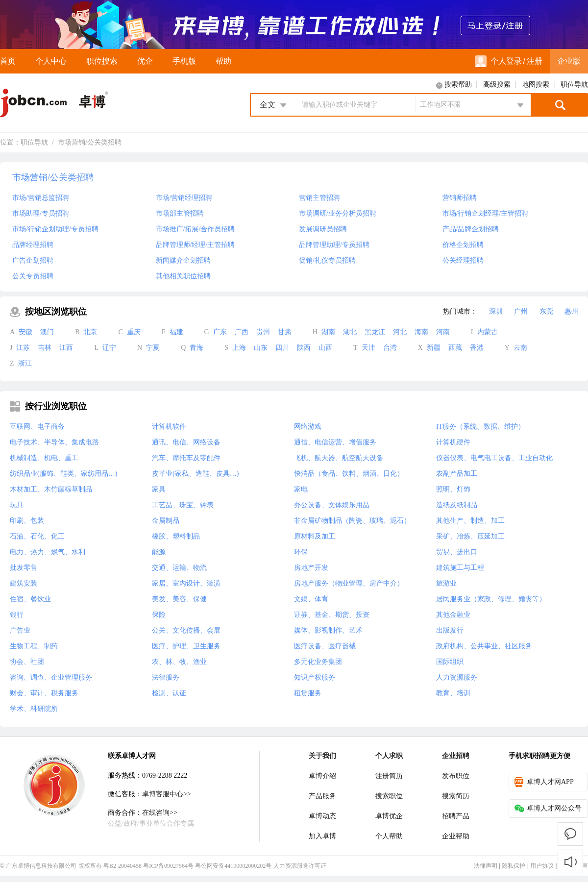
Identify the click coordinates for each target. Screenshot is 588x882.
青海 (196, 348)
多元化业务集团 (318, 662)
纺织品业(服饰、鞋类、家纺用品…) (63, 474)
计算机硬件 (453, 442)
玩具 (17, 505)
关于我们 (322, 756)
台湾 (390, 348)
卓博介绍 (322, 776)
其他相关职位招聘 (183, 276)
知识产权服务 (315, 677)
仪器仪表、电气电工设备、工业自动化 (494, 458)
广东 (220, 332)
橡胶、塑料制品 (176, 536)
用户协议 (542, 866)
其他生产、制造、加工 (470, 521)
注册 (535, 61)
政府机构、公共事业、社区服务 (484, 646)
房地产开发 (311, 568)
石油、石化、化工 (37, 536)
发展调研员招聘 (323, 229)
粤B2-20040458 (122, 866)
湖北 (350, 332)
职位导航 (574, 85)
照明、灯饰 (453, 489)
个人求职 (389, 756)
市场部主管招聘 (180, 213)
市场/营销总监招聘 (41, 198)
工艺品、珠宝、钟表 (183, 505)
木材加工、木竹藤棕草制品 (51, 489)
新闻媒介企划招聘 (183, 260)
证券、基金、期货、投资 (332, 615)
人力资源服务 (457, 677)
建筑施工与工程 (460, 568)
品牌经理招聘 (33, 245)
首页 (8, 61)
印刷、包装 (27, 521)
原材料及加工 (315, 536)
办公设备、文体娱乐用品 (332, 505)
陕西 (304, 348)
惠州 (571, 311)
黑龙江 (375, 332)
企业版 (569, 61)
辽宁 (109, 348)
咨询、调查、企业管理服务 (51, 677)
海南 (421, 332)
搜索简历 (456, 796)
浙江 (25, 363)
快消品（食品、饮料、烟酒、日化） (349, 474)
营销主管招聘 (319, 198)
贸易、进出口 (457, 552)
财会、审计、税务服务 (44, 693)
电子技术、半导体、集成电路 (54, 442)
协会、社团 (27, 662)
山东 (261, 348)
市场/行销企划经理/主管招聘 (486, 213)
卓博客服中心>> (167, 794)
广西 (242, 332)
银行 (17, 615)
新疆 (434, 348)
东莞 (546, 311)
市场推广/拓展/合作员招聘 (196, 229)
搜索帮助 (458, 85)
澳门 (47, 332)
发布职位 (456, 776)
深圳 (496, 311)
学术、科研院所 (34, 709)
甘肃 (285, 332)
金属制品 (166, 521)
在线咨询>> (160, 813)
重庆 (134, 332)
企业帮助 (456, 836)
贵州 (263, 332)
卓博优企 (389, 816)
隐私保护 (514, 866)
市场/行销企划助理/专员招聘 (55, 229)
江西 (66, 348)
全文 (268, 105)
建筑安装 (24, 583)
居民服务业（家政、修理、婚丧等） (491, 599)
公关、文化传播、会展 (186, 630)
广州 (521, 311)
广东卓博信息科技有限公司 (41, 866)
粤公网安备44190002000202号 (233, 866)
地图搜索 (536, 85)
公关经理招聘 (463, 260)
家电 (301, 489)
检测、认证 (169, 693)
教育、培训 (453, 693)
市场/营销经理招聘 (184, 198)
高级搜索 (497, 85)
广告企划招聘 (33, 260)
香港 (477, 348)
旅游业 (446, 583)
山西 (325, 348)
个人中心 (51, 61)
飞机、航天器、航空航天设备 (339, 458)
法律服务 (166, 677)
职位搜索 (102, 61)
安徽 (25, 332)
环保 (301, 552)
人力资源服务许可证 (300, 866)
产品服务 (322, 796)
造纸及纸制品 (457, 505)
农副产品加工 (457, 474)
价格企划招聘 (463, 245)
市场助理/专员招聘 (41, 213)
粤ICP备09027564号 (168, 866)
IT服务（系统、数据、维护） (480, 427)
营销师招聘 (460, 198)
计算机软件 (169, 427)
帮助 (223, 61)
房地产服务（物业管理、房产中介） (349, 583)
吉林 (45, 348)
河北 (400, 332)
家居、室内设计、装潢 (186, 583)
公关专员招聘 (33, 276)
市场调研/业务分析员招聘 (338, 213)
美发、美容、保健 (179, 599)
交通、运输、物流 (179, 568)
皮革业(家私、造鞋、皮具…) (195, 474)
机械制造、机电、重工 (44, 458)
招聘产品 (456, 816)
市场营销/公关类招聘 (90, 142)
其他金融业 (453, 615)
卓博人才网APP (544, 782)
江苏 (23, 348)
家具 (159, 489)
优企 (145, 61)
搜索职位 (389, 796)
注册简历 (389, 776)
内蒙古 (488, 332)
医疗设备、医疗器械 (325, 646)
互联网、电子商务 (37, 427)
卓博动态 (322, 816)
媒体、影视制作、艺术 (328, 630)
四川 (282, 348)
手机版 (184, 61)
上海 (239, 348)
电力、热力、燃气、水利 (48, 552)
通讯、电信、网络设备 (186, 442)
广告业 (20, 630)
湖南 (328, 332)
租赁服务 (308, 693)
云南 (520, 348)
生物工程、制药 (34, 646)
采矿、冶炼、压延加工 (470, 536)
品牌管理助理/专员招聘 (334, 245)
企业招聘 (456, 756)
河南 (443, 332)
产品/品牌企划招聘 (471, 229)
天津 (368, 348)
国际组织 (450, 662)
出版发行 (450, 630)
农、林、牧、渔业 (179, 662)
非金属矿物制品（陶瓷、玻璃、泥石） (352, 521)
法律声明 (486, 866)
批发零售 (24, 568)
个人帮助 (389, 836)
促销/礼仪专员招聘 (327, 260)
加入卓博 (322, 836)
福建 (176, 332)
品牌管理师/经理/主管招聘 (196, 245)
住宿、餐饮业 (30, 599)
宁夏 (153, 348)
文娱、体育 (311, 599)
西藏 (455, 348)
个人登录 (498, 61)
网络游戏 (308, 427)
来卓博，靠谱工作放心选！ (294, 24)
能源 (159, 552)
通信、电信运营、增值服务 (335, 442)
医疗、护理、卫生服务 (186, 646)
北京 (90, 332)
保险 (159, 615)
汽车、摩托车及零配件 (186, 458)
